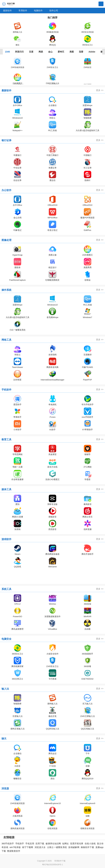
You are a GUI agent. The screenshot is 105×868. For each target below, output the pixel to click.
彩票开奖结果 (77, 844)
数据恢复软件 (14, 851)
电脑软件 (38, 11)
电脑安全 (6, 639)
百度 (31, 52)
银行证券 (6, 140)
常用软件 (23, 11)
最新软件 (7, 11)
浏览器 (5, 788)
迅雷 (81, 52)
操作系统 (6, 290)
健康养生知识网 (53, 844)
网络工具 (6, 340)
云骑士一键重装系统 (57, 847)
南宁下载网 (28, 847)
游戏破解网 (74, 847)
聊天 (4, 739)
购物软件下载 (87, 847)
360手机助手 (8, 844)
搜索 (101, 4)
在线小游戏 (90, 844)
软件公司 (54, 11)
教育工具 (6, 439)
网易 (41, 52)
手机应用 (30, 844)
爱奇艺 (61, 52)
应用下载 (40, 844)
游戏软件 (6, 539)
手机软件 (6, 390)
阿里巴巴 (19, 52)
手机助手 (20, 844)
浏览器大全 (40, 847)
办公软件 (6, 190)
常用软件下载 (60, 861)
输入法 (5, 689)
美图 (72, 52)
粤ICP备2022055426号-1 (52, 865)
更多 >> (100, 90)
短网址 (65, 844)
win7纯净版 (15, 847)
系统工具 (6, 589)
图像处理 (6, 240)
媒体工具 (6, 489)
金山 (50, 52)
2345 (7, 52)
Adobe (92, 52)
